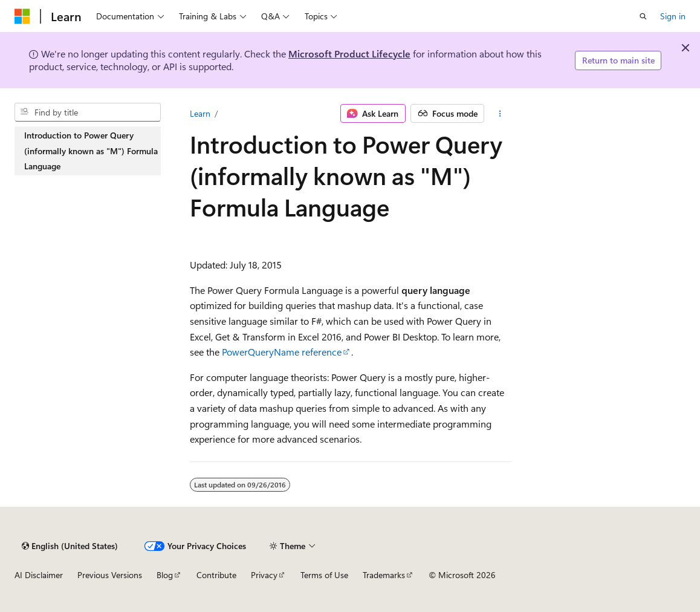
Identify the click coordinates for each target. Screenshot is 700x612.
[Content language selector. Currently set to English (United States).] (70, 546)
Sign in (673, 16)
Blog (165, 575)
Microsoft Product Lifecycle (349, 54)
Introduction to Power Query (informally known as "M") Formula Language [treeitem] (91, 151)
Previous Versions (110, 575)
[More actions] (500, 114)
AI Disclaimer (39, 575)
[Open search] (643, 16)
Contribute (216, 575)
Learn (200, 113)
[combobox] (88, 112)
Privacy (264, 575)
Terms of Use (324, 575)
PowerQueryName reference (282, 352)
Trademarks (384, 575)
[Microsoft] (22, 16)
